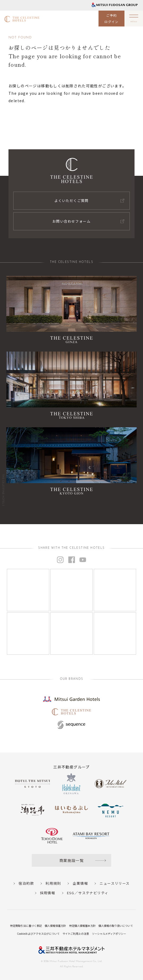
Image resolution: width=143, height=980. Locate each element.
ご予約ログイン (111, 18)
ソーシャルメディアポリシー (109, 934)
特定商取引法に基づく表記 (26, 926)
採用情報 (48, 893)
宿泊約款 (26, 883)
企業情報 (80, 883)
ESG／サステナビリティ (88, 893)
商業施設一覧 (71, 860)
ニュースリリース (115, 883)
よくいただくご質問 (71, 201)
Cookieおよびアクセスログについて (38, 934)
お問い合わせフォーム (71, 221)
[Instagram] (28, 590)
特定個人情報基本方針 (82, 926)
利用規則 (53, 883)
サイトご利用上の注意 (76, 934)
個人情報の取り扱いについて (116, 926)
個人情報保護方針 (55, 926)
